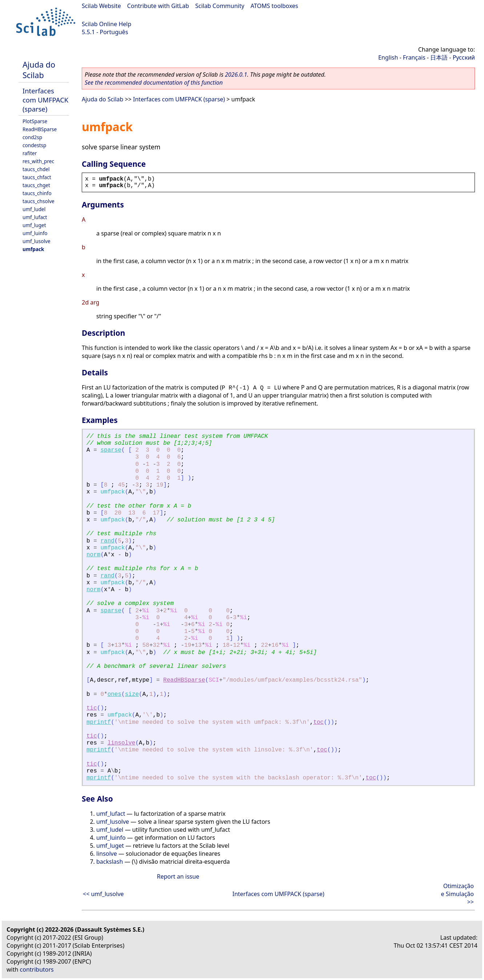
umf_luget (34, 225)
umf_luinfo (35, 233)
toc (318, 722)
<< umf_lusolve (103, 894)
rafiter (30, 153)
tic (92, 708)
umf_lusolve (37, 241)
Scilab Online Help (106, 24)
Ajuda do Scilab (39, 70)
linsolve (122, 743)
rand (107, 541)
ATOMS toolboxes (275, 6)
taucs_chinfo (37, 193)
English (388, 57)
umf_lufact (35, 217)
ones (114, 694)
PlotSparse (35, 121)
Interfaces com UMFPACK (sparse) (45, 100)
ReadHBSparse (40, 129)
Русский (464, 57)
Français (414, 57)
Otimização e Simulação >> (457, 894)
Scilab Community (220, 6)
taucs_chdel (36, 169)
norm (93, 555)
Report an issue (178, 876)
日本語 (439, 57)
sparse (111, 450)
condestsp (34, 145)
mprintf (99, 722)
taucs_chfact (37, 177)
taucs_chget (36, 185)
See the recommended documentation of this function (154, 82)
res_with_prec (38, 161)
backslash (110, 862)
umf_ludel (34, 209)
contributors (37, 969)
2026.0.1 (236, 74)
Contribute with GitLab (158, 6)
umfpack (33, 249)
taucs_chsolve (39, 201)
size (132, 694)
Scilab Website (101, 6)
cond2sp (32, 137)
